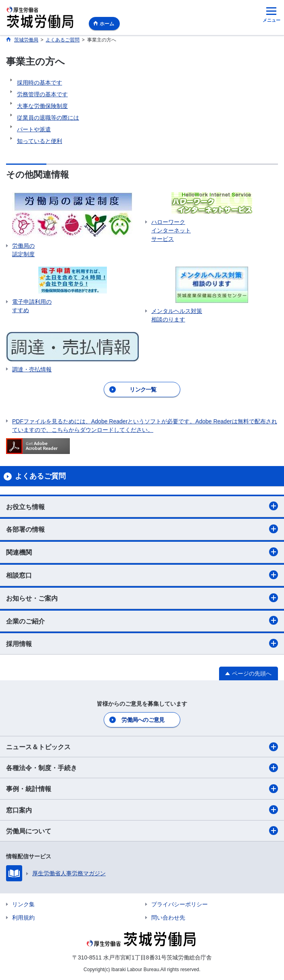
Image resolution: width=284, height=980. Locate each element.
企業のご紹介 (142, 620)
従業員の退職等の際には (48, 118)
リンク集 (23, 904)
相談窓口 (142, 575)
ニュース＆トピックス (142, 747)
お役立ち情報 (142, 506)
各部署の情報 (142, 529)
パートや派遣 (34, 129)
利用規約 (23, 918)
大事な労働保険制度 (42, 106)
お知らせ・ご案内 (142, 598)
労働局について (142, 831)
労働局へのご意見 (143, 720)
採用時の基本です (40, 83)
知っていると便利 (40, 141)
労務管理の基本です (42, 94)
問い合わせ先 (168, 918)
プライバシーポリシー (180, 904)
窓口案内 (142, 810)
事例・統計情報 (142, 789)
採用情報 (142, 643)
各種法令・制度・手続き (142, 768)
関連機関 (142, 552)
